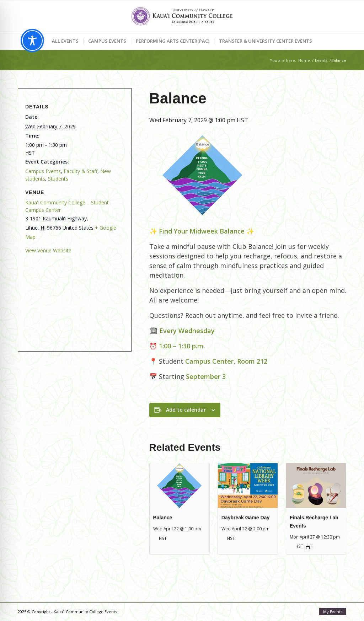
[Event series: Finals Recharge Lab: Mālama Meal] (309, 547)
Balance (163, 518)
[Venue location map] (73, 299)
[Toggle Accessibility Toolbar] (32, 41)
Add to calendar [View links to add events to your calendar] (186, 410)
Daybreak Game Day (245, 518)
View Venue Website (48, 250)
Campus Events (43, 171)
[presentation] (180, 486)
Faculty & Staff (81, 171)
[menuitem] (65, 41)
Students (58, 179)
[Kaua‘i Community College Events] (182, 16)
